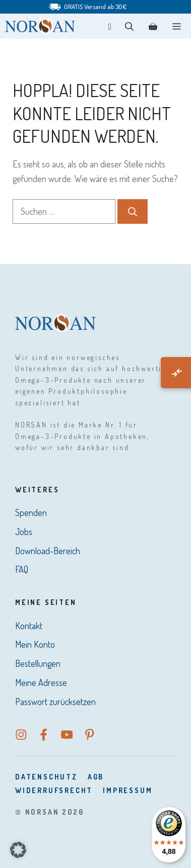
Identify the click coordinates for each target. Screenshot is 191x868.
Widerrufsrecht (54, 790)
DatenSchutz (46, 777)
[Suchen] (133, 211)
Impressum (128, 790)
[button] (129, 26)
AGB (96, 777)
